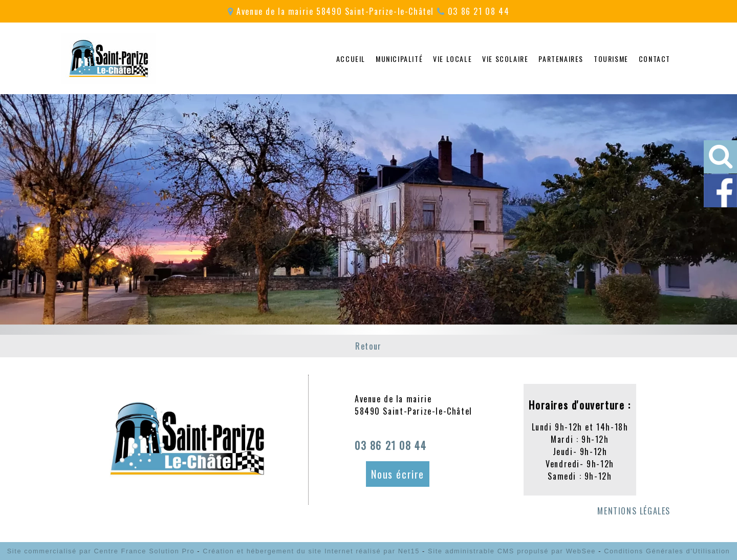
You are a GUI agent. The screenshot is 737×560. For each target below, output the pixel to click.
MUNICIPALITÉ (399, 59)
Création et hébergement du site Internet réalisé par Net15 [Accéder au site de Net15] (311, 551)
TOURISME (611, 59)
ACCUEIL (351, 59)
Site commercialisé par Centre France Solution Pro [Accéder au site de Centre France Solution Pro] (101, 551)
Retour (368, 346)
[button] (720, 157)
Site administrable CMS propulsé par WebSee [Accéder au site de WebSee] (512, 551)
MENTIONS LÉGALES (634, 511)
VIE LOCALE (452, 59)
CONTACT (655, 59)
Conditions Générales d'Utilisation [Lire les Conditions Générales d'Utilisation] (667, 551)
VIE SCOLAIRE (505, 59)
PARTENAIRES (561, 59)
